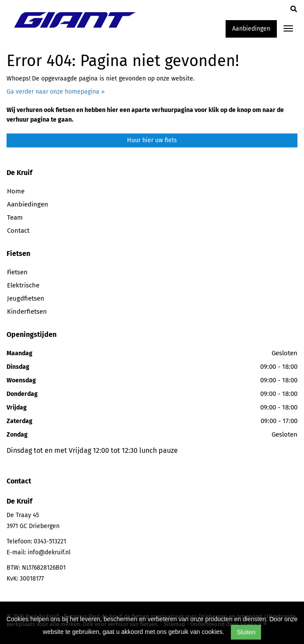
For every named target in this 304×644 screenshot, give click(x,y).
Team (15, 217)
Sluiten (246, 632)
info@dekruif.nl (49, 552)
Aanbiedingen (251, 29)
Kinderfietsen (27, 311)
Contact (18, 231)
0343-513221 (50, 541)
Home (16, 191)
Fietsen (17, 272)
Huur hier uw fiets (152, 140)
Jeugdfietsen (26, 298)
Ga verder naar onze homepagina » (56, 92)
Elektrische (23, 285)
